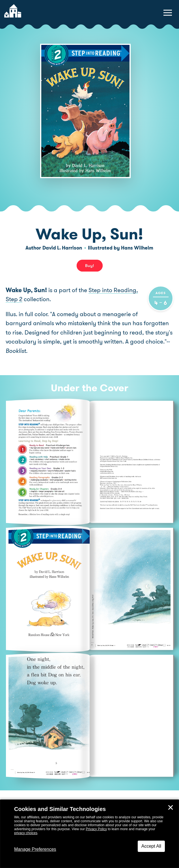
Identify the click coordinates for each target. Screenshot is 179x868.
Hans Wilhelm (137, 248)
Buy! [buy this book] (90, 266)
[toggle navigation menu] (168, 13)
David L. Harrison (62, 248)
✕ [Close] (171, 808)
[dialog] (89, 834)
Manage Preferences (35, 849)
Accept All (151, 846)
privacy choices (26, 833)
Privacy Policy (96, 829)
